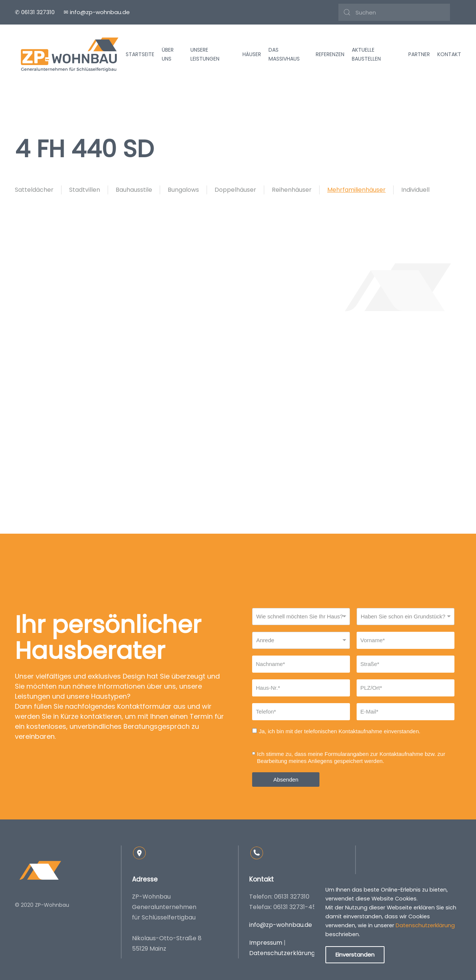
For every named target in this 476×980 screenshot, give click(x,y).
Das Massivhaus (284, 54)
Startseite (140, 54)
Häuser (252, 54)
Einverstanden (355, 955)
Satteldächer (34, 190)
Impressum (266, 943)
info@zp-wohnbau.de (281, 925)
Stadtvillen (85, 190)
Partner (419, 54)
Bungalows (183, 190)
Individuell (415, 190)
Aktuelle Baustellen (366, 54)
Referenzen (330, 54)
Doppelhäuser (235, 190)
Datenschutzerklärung (282, 953)
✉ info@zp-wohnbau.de (97, 12)
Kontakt (449, 54)
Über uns (168, 54)
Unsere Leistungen (205, 54)
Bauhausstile (134, 190)
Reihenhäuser (292, 190)
